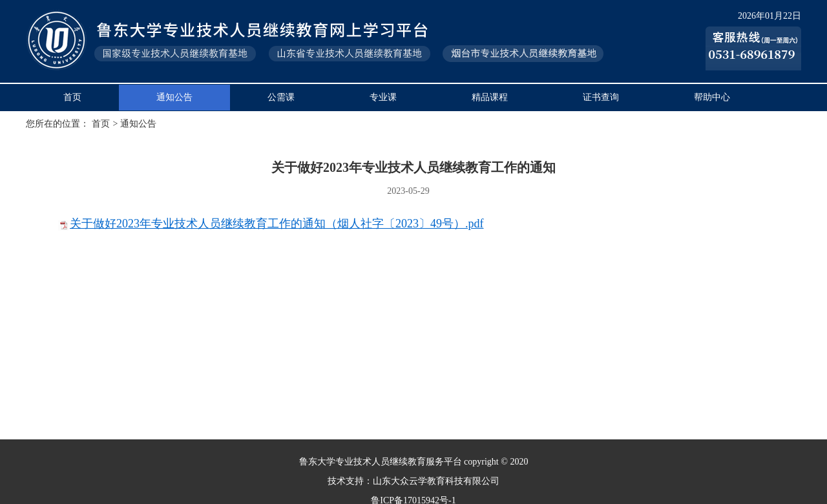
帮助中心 (712, 97)
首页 (72, 97)
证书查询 (601, 97)
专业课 (383, 97)
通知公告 (174, 97)
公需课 (281, 97)
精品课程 (490, 97)
